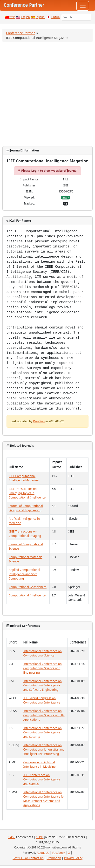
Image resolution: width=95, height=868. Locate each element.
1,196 (40, 837)
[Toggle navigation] (83, 6)
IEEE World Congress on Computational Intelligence (42, 700)
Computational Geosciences (28, 587)
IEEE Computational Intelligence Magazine (24, 478)
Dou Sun (39, 421)
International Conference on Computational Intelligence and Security (42, 732)
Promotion (54, 858)
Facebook (59, 853)
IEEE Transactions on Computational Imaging (25, 534)
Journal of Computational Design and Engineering (26, 508)
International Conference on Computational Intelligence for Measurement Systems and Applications (44, 799)
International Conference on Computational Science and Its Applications (44, 715)
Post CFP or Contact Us (28, 858)
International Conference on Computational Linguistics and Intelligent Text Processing (44, 749)
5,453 (12, 837)
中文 (12, 17)
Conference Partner (20, 33)
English (25, 17)
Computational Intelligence (27, 595)
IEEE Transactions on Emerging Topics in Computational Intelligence (27, 493)
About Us (43, 853)
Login (35, 171)
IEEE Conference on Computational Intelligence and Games (42, 779)
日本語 (55, 17)
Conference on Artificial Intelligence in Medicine (39, 764)
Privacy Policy (73, 858)
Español (41, 17)
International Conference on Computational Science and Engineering (42, 668)
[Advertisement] (47, 94)
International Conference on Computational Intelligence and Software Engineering (42, 685)
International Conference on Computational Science (42, 653)
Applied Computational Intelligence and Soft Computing (24, 574)
